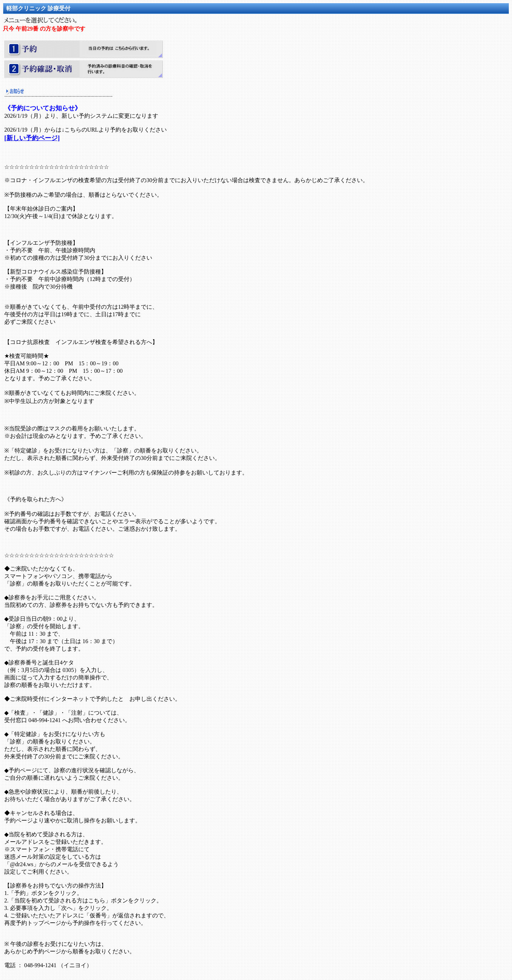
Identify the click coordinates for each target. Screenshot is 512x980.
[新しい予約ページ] (32, 138)
